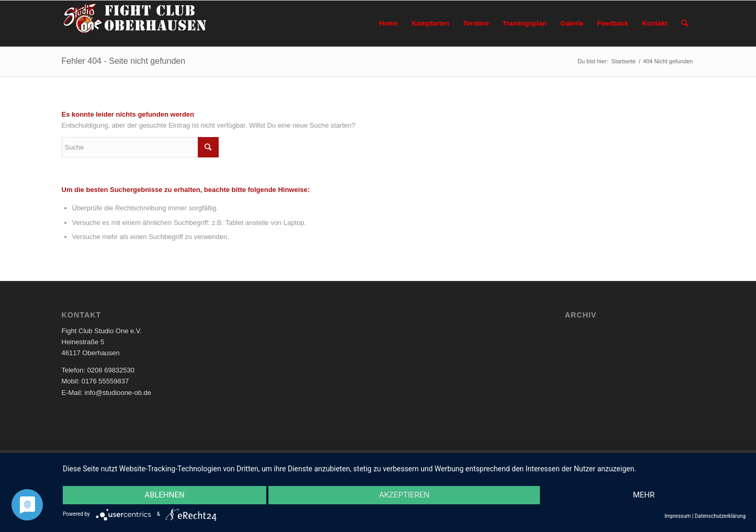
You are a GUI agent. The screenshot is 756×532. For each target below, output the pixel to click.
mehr (644, 495)
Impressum (678, 516)
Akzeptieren (404, 495)
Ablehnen (164, 495)
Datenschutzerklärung (720, 516)
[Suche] (685, 24)
